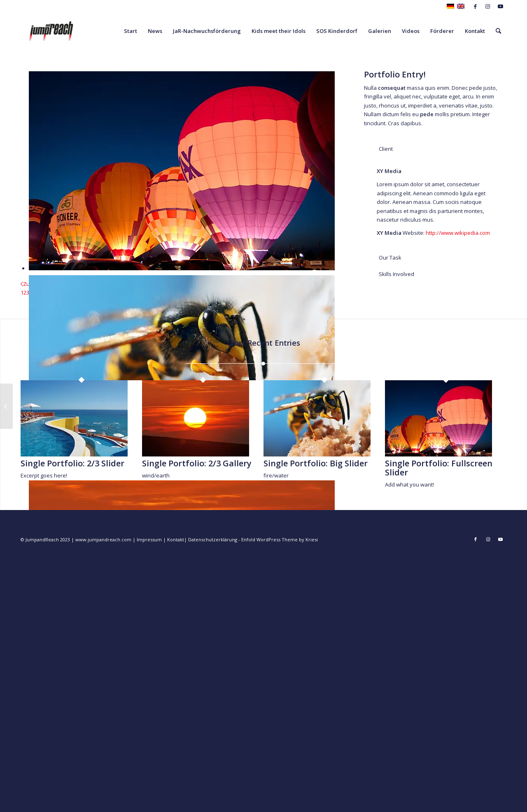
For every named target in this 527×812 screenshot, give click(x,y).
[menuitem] (131, 31)
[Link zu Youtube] (500, 6)
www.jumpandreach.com (103, 539)
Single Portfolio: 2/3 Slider (72, 463)
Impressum (149, 539)
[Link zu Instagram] (488, 6)
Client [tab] (381, 149)
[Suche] (498, 31)
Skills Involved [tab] (391, 274)
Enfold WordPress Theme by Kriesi (280, 539)
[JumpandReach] (51, 31)
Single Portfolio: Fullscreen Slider (439, 468)
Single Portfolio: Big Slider (316, 463)
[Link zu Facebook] (475, 6)
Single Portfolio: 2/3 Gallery (197, 463)
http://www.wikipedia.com (458, 233)
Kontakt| (178, 539)
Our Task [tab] (385, 257)
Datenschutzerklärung (213, 539)
